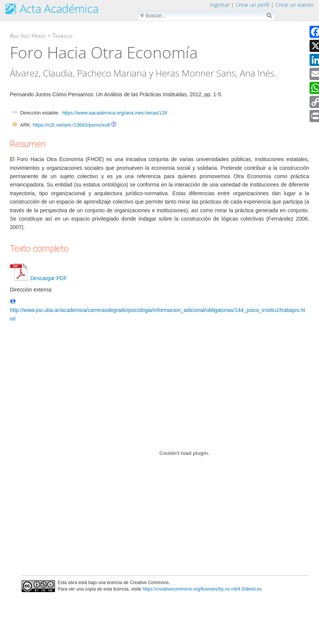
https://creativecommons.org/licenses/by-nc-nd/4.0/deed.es (202, 589)
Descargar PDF (38, 278)
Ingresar (220, 5)
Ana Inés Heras (28, 36)
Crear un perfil (252, 5)
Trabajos (62, 36)
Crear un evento (295, 5)
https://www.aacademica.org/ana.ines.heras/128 (115, 113)
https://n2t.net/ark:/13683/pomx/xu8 (71, 125)
